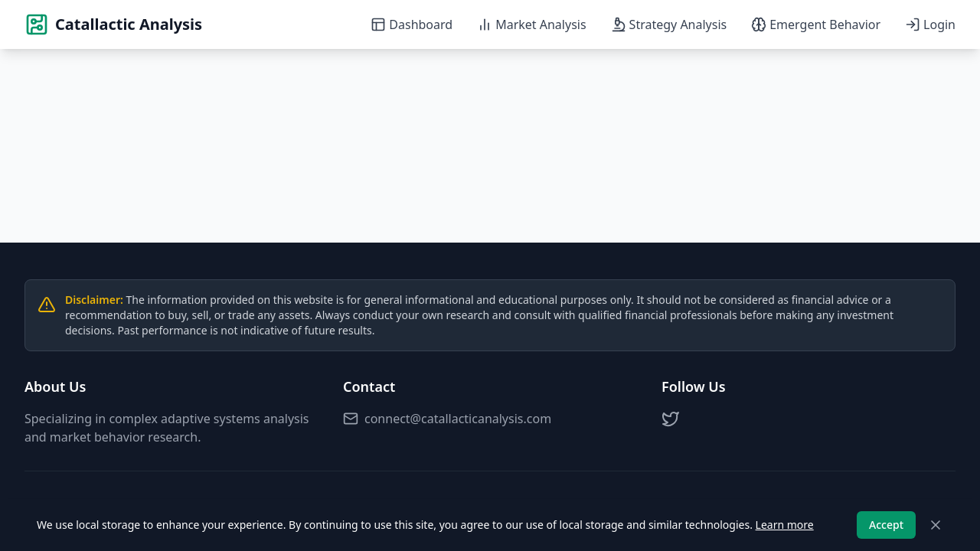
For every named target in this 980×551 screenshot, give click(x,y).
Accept (886, 525)
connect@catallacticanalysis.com (447, 419)
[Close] (936, 525)
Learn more (785, 525)
